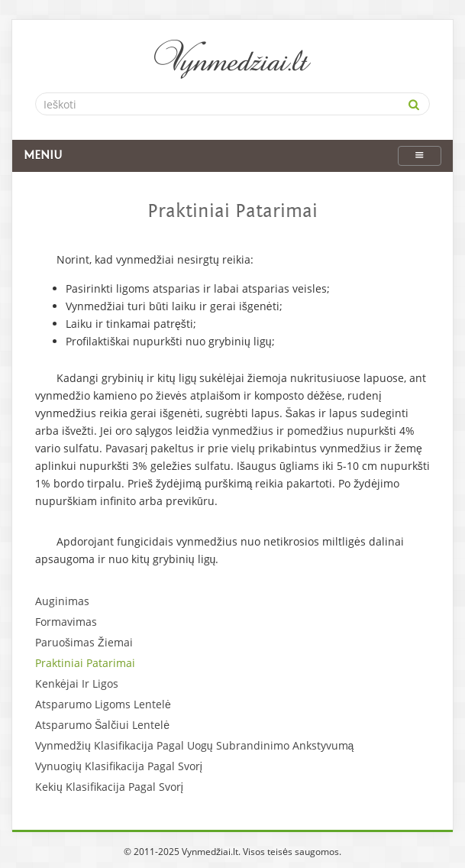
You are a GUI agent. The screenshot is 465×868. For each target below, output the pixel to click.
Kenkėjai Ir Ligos (77, 683)
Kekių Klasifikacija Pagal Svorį (109, 787)
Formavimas (66, 622)
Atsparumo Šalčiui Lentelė (102, 725)
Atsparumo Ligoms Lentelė (103, 704)
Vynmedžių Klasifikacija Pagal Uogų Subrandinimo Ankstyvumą (194, 745)
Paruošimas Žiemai (84, 642)
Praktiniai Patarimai (85, 663)
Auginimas (62, 601)
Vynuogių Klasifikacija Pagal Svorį (119, 766)
